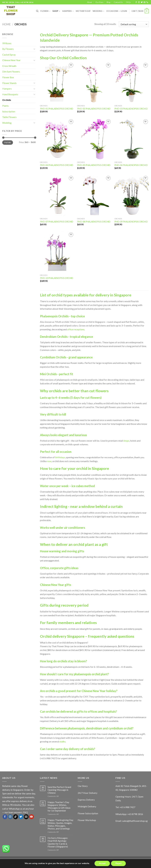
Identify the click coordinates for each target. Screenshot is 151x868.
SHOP (56, 11)
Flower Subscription (88, 813)
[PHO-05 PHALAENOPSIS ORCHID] (94, 139)
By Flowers (8, 49)
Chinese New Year (11, 60)
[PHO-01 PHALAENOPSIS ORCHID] (57, 83)
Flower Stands (9, 83)
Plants (5, 106)
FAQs (128, 2)
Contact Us (118, 2)
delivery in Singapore (113, 295)
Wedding (98, 11)
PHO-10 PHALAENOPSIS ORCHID (57, 278)
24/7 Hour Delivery (88, 793)
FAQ (26, 812)
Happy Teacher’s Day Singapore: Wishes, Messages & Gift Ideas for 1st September (59, 806)
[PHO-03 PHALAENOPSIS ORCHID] (132, 83)
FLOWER (45, 11)
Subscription (9, 111)
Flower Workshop (87, 820)
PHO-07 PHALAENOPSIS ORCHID (57, 222)
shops (126, 441)
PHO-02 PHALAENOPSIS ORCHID (94, 109)
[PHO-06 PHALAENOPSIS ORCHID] (132, 139)
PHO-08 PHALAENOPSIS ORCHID (94, 222)
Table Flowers (9, 117)
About (90, 2)
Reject (118, 863)
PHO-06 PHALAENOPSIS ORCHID (131, 165)
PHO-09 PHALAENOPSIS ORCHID (131, 222)
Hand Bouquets (10, 94)
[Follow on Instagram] (139, 2)
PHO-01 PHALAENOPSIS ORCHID (57, 109)
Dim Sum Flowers (11, 71)
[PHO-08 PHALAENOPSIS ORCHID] (94, 196)
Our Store (99, 2)
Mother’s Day (83, 11)
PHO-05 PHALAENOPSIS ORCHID (94, 165)
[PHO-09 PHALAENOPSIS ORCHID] (132, 196)
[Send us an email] (145, 2)
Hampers (68, 11)
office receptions (76, 329)
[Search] (37, 11)
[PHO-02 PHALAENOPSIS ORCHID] (94, 83)
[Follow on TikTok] (16, 817)
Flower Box (8, 77)
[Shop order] (134, 24)
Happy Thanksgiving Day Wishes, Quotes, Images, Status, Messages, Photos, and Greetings (60, 824)
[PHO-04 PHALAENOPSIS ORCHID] (57, 139)
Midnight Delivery (87, 806)
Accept (102, 863)
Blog (108, 2)
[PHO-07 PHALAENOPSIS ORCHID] (57, 196)
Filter (8, 142)
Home (6, 24)
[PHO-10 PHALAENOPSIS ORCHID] (57, 252)
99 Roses (7, 43)
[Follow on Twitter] (142, 2)
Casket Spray (9, 55)
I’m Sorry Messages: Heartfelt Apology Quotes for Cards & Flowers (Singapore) (58, 842)
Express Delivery (86, 800)
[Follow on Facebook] (136, 2)
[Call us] (147, 2)
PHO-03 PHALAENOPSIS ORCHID (131, 109)
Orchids (7, 100)
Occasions (113, 11)
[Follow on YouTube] (31, 817)
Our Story (83, 786)
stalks (62, 741)
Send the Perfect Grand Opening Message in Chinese (59, 790)
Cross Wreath (9, 66)
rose (49, 461)
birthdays (60, 457)
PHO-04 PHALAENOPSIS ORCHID (57, 165)
